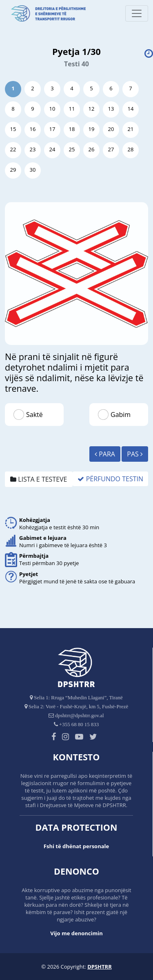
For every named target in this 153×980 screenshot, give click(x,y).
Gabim (121, 415)
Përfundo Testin (110, 479)
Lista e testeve (39, 479)
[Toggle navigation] (137, 13)
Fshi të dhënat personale (76, 846)
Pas (135, 454)
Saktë (34, 415)
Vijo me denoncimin (76, 933)
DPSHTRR (100, 967)
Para (105, 454)
